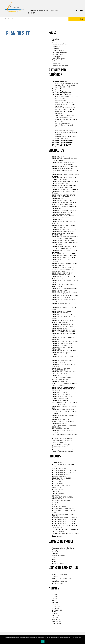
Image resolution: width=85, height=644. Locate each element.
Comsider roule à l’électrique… (65, 131)
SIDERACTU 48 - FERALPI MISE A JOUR (65, 296)
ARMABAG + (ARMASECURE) (62, 501)
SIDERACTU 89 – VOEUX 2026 (62, 157)
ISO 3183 (55, 618)
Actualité (64, 81)
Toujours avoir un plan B (60, 446)
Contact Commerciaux (60, 45)
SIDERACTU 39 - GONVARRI (61, 311)
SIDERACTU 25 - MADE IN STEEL (63, 345)
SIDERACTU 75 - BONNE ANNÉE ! (63, 201)
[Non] (83, 640)
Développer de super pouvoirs (62, 440)
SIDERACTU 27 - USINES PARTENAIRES (65, 341)
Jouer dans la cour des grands (62, 438)
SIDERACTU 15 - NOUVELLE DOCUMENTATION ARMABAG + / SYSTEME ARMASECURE (63, 378)
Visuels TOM (65, 146)
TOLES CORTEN (57, 489)
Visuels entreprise (67, 142)
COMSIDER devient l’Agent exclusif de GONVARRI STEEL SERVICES (65, 104)
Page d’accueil (57, 60)
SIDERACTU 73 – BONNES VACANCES (65, 210)
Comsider (8, 19)
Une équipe (56, 64)
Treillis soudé (56, 561)
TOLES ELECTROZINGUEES (61, 478)
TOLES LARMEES (58, 482)
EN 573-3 (55, 614)
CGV (53, 41)
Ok (43, 642)
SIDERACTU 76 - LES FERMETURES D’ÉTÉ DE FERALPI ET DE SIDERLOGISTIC (64, 197)
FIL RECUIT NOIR (58, 499)
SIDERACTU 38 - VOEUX (60, 313)
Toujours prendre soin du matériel (64, 450)
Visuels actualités (67, 140)
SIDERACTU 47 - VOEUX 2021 (62, 298)
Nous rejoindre (57, 56)
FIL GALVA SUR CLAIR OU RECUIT (63, 497)
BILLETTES (56, 505)
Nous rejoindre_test (59, 58)
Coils (54, 558)
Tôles (54, 559)
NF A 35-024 (56, 620)
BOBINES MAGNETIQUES (61, 507)
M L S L (54, 580)
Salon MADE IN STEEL (63, 87)
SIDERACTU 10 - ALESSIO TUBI (62, 395)
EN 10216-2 (56, 608)
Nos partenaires (61, 100)
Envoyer (32, 13)
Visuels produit (66, 144)
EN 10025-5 (56, 597)
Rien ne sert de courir (59, 448)
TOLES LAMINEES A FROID (61, 474)
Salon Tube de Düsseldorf (64, 125)
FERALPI (55, 576)
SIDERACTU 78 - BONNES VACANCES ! (65, 189)
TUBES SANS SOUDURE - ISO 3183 (64, 508)
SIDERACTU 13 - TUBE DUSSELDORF (64, 387)
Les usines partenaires (59, 52)
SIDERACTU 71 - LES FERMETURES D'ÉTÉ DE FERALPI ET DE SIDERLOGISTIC (64, 218)
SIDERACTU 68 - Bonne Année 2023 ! (64, 229)
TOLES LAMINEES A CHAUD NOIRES (64, 472)
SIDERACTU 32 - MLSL (59, 328)
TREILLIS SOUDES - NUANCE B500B (64, 520)
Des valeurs (56, 47)
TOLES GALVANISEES (59, 476)
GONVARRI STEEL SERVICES (62, 578)
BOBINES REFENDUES (60, 468)
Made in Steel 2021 (58, 265)
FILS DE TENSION (58, 493)
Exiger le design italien (59, 442)
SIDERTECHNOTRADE (60, 582)
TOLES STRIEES (57, 480)
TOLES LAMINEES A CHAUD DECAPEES (65, 470)
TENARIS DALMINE (58, 584)
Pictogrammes (66, 93)
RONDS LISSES (57, 463)
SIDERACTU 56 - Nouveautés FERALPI (65, 263)
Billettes (55, 554)
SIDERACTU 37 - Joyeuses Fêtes (63, 315)
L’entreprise (56, 49)
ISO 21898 (55, 616)
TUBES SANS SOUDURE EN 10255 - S (64, 518)
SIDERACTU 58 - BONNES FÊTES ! (63, 258)
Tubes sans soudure (59, 563)
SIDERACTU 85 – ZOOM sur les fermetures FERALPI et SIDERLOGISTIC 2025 (65, 170)
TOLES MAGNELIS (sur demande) (63, 465)
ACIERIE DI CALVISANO (60, 574)
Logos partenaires (67, 91)
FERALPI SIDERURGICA (63, 123)
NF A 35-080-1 (57, 621)
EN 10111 (55, 599)
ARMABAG (56, 503)
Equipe (63, 89)
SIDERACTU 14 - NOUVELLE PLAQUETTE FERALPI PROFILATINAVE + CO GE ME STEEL (65, 383)
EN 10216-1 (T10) (57, 606)
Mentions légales (58, 54)
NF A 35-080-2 (57, 623)
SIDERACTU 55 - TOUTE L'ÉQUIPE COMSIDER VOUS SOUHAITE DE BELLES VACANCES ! (63, 269)
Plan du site (56, 62)
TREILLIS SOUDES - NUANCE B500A (64, 522)
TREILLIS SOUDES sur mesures (62, 537)
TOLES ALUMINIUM (59, 484)
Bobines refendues (58, 556)
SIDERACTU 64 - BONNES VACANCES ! (65, 241)
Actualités (55, 39)
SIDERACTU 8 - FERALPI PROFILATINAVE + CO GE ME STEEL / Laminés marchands (64, 402)
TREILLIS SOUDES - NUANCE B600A (64, 524)
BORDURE (56, 495)
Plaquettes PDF (66, 95)
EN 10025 (55, 595)
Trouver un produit (76, 19)
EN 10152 (55, 604)
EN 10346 (55, 612)
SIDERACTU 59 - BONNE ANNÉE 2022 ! (65, 256)
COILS (54, 467)
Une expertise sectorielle (60, 66)
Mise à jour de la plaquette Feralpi (67, 83)
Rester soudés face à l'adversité (62, 452)
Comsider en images (59, 43)
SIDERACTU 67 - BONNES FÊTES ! (63, 231)
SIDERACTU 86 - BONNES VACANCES (64, 167)
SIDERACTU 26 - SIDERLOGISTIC (63, 343)
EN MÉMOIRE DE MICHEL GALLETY (64, 254)
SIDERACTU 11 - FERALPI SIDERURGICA (65, 393)
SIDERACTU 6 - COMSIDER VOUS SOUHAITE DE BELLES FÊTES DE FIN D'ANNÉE (64, 412)
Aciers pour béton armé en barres (63, 548)
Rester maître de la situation (61, 444)
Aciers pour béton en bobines (62, 550)
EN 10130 (55, 601)
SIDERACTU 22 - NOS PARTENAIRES (64, 351)
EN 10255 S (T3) (57, 610)
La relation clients (58, 50)
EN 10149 (55, 603)
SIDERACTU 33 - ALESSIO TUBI (62, 326)
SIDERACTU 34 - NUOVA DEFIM (63, 324)
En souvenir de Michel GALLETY (66, 85)
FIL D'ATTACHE (57, 491)
